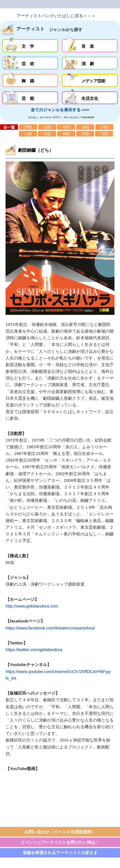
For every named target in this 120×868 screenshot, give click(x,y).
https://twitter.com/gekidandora (34, 650)
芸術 (30, 63)
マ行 (47, 134)
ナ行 (104, 127)
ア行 (28, 127)
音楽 (90, 46)
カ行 (47, 127)
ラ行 (85, 134)
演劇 (90, 63)
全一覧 (9, 127)
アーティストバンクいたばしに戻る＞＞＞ (56, 16)
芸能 (30, 98)
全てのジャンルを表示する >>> (60, 110)
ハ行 (28, 134)
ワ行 (104, 134)
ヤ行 (66, 134)
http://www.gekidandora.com (32, 606)
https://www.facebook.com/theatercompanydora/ (50, 628)
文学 (30, 46)
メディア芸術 (90, 80)
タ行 (85, 127)
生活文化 (90, 98)
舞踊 (30, 80)
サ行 (66, 127)
